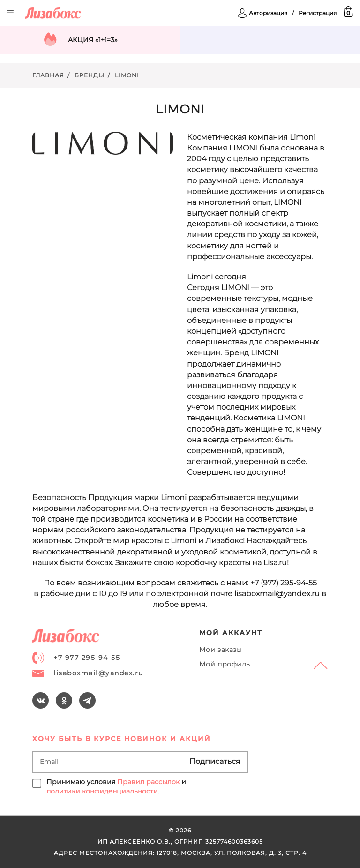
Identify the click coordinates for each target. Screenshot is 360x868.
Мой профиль (225, 664)
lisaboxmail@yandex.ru (88, 673)
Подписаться (215, 761)
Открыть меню (10, 13)
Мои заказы (221, 650)
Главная (48, 75)
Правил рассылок (148, 782)
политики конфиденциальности (102, 791)
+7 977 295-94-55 (76, 658)
